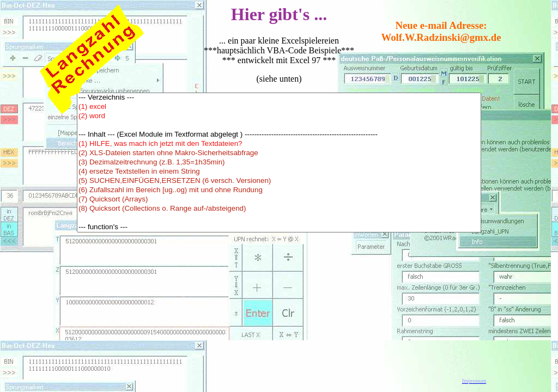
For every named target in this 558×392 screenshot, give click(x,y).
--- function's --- (279, 227)
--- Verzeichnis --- (279, 98)
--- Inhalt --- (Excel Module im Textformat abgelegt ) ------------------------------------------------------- (279, 135)
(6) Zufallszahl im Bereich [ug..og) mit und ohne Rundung (279, 190)
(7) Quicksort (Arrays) (279, 200)
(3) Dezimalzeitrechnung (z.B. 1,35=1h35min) (279, 163)
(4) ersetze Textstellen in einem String (279, 172)
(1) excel (279, 107)
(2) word (279, 116)
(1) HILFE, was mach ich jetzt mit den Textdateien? (279, 144)
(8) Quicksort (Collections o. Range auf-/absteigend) (279, 209)
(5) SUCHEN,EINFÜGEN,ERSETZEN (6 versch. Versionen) (279, 181)
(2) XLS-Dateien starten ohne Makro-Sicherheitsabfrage (279, 153)
